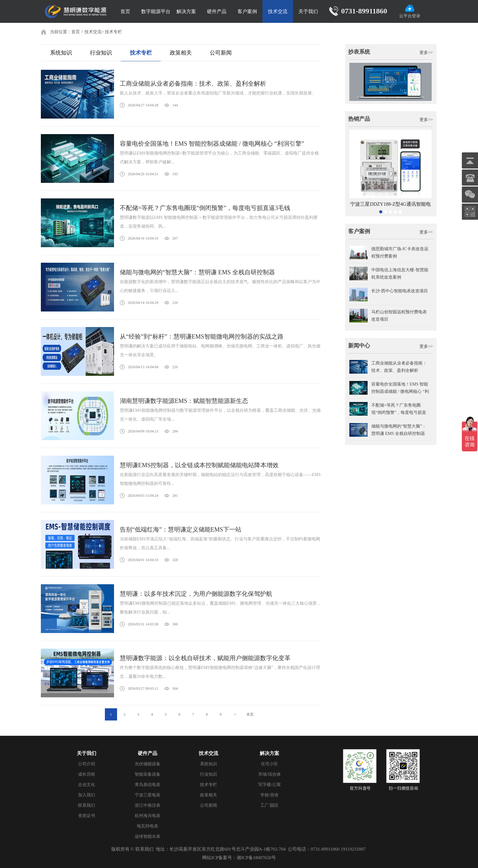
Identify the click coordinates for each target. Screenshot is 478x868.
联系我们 (87, 805)
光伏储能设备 (148, 764)
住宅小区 (269, 764)
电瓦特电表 (148, 826)
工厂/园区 (269, 805)
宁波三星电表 (148, 795)
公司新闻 (221, 53)
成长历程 (87, 774)
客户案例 (247, 11)
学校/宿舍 (269, 795)
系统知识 (61, 53)
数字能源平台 (156, 11)
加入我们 (87, 795)
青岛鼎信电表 (148, 785)
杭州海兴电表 (148, 816)
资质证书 (87, 816)
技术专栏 (113, 32)
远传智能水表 (148, 836)
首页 (125, 11)
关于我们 (308, 11)
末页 (250, 714)
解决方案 (186, 11)
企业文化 (87, 785)
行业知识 (101, 53)
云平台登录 (410, 11)
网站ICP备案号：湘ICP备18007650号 (239, 858)
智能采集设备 (148, 774)
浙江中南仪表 (148, 805)
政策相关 (181, 53)
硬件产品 (217, 11)
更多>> (426, 53)
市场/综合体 (269, 774)
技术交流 (278, 11)
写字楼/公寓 (269, 785)
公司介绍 (87, 764)
